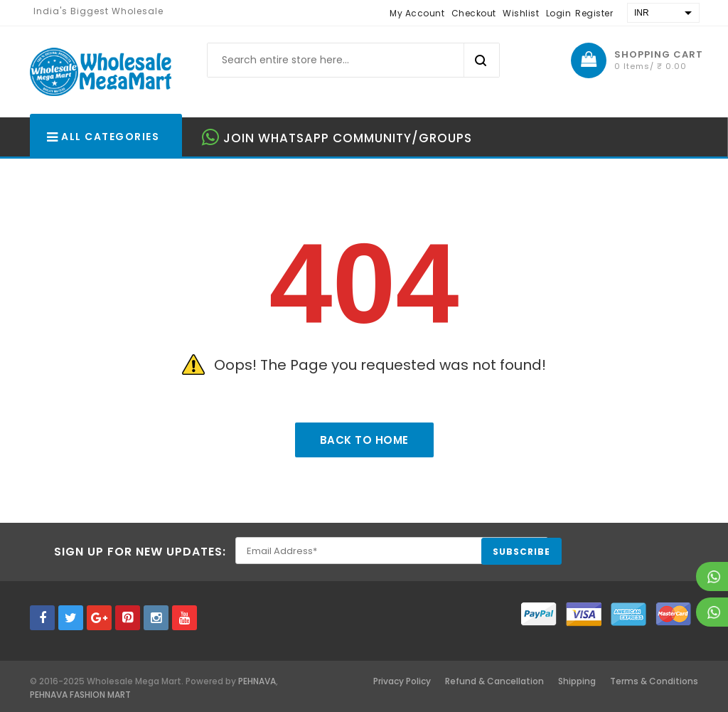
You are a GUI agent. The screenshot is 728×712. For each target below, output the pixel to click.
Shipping (577, 681)
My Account (417, 13)
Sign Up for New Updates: (140, 552)
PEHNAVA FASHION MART (80, 695)
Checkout (474, 13)
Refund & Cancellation (494, 681)
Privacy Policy (402, 681)
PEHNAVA (257, 681)
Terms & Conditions (654, 681)
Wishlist (521, 13)
